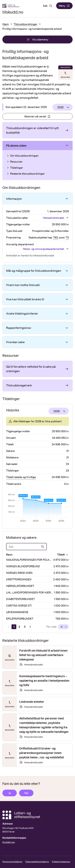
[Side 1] (14, 627)
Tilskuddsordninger (25, 24)
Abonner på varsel (37, 116)
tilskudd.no (13, 12)
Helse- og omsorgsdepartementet (46, 249)
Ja (10, 793)
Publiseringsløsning (61, 862)
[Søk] (26, 547)
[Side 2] (19, 627)
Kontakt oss (9, 842)
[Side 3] (25, 627)
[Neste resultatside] (30, 627)
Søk (48, 6)
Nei (26, 793)
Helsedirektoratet (56, 218)
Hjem (6, 24)
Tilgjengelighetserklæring (37, 862)
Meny (64, 6)
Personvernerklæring (12, 862)
